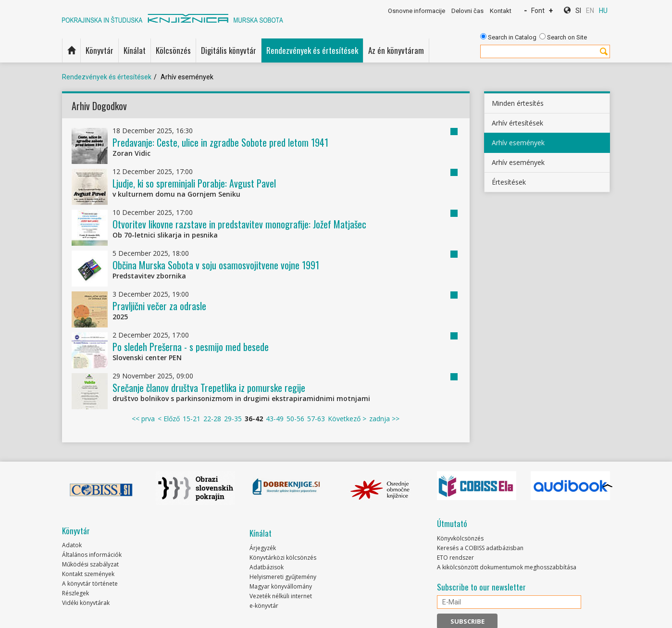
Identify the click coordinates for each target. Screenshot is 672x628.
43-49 (275, 419)
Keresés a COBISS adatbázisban (480, 548)
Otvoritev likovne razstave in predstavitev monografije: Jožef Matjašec (239, 224)
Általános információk (92, 555)
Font (538, 11)
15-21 (192, 419)
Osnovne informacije (417, 11)
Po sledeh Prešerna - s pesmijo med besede (191, 347)
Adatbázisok (267, 567)
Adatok (72, 545)
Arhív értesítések (517, 123)
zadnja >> (384, 419)
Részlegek (75, 593)
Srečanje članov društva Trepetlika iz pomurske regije (209, 388)
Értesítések (509, 182)
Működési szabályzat (90, 564)
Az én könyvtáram (396, 50)
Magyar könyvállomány (281, 586)
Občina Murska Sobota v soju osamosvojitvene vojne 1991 (216, 265)
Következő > (347, 419)
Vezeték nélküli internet (281, 596)
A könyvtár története (90, 584)
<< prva (143, 419)
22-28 (212, 419)
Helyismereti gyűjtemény (283, 577)
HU (603, 11)
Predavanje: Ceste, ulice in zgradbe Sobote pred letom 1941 (220, 142)
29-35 (233, 419)
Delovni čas (467, 11)
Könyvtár (100, 50)
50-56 (295, 419)
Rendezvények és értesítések (312, 50)
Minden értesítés (518, 103)
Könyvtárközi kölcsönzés (283, 558)
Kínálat (135, 50)
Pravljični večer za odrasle (159, 306)
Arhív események (518, 143)
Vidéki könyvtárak (86, 603)
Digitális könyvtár (229, 50)
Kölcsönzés (173, 50)
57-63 (316, 419)
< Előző (169, 419)
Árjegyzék (263, 548)
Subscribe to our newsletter (481, 587)
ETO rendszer (455, 558)
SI (578, 11)
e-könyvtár (264, 606)
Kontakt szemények (88, 574)
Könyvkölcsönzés (460, 538)
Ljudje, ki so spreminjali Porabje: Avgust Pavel (194, 183)
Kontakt (501, 11)
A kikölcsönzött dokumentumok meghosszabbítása (507, 567)
